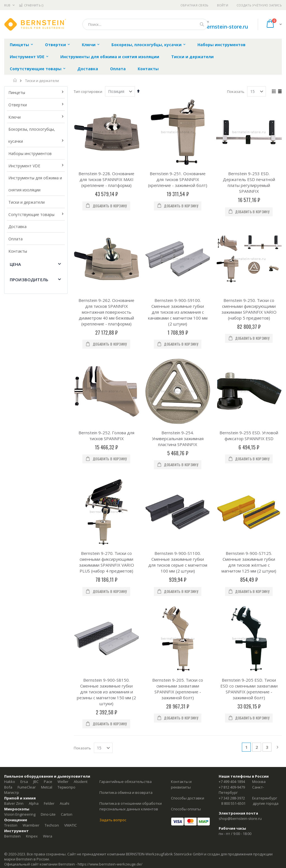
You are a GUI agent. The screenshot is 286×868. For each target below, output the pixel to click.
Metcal (47, 787)
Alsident (81, 782)
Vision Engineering (20, 814)
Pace (48, 782)
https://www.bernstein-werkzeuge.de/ (110, 864)
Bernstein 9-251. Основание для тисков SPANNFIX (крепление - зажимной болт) (178, 179)
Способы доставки (188, 798)
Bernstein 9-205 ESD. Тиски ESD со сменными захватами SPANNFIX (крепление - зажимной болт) (249, 689)
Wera (48, 836)
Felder (49, 803)
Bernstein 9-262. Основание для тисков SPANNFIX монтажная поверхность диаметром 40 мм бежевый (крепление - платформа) (106, 312)
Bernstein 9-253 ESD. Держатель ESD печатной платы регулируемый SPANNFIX (249, 182)
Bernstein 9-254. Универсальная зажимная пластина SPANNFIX (178, 438)
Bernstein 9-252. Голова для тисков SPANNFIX (106, 436)
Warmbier (31, 825)
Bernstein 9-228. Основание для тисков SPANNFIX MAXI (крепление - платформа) (106, 179)
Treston (11, 825)
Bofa (8, 787)
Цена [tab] (16, 264)
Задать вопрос (113, 820)
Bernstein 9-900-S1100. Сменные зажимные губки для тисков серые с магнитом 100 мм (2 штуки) (178, 562)
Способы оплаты (186, 809)
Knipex (32, 836)
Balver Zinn (14, 803)
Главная (15, 80)
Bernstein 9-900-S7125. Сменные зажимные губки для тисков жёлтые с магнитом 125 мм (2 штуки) (249, 562)
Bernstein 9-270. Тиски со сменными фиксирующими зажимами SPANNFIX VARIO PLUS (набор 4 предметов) (107, 562)
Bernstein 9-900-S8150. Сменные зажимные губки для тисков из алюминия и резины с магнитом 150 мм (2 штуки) (106, 692)
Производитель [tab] (29, 280)
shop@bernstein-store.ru (218, 27)
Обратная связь (195, 5)
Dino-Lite (48, 814)
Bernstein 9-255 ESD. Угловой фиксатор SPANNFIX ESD (249, 436)
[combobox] (145, 24)
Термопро (66, 787)
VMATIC (71, 825)
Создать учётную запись (259, 5)
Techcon (52, 825)
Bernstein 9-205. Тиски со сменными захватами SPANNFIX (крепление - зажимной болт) (178, 689)
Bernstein (12, 836)
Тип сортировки (88, 92)
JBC (36, 782)
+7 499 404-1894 (232, 782)
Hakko (10, 782)
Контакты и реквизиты (181, 784)
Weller (63, 782)
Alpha (34, 803)
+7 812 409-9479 (232, 787)
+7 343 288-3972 (232, 798)
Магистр (12, 792)
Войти (223, 5)
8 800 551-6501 (233, 803)
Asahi (65, 803)
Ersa (24, 782)
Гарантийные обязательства (126, 782)
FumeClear (27, 787)
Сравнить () (31, 5)
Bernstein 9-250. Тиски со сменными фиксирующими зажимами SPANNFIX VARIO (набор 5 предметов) (249, 309)
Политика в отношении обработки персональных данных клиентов (131, 806)
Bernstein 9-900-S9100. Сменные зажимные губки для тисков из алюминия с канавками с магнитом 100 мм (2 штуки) (178, 312)
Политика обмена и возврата (126, 792)
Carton (67, 814)
